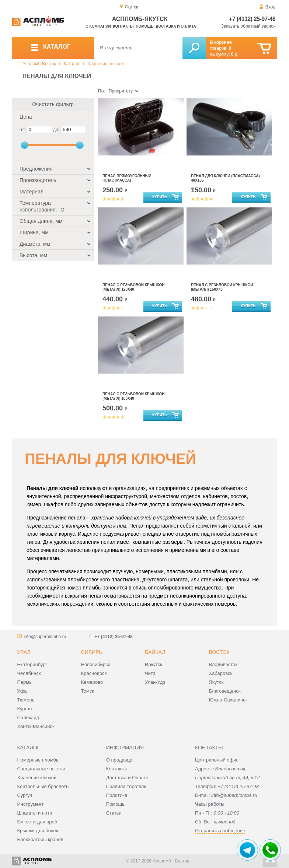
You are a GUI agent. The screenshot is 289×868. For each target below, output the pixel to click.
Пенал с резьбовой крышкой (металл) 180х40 (133, 396)
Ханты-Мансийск (36, 726)
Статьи (114, 813)
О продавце (119, 760)
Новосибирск (96, 664)
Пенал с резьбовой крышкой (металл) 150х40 (222, 287)
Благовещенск (224, 691)
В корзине (221, 42)
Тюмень (26, 700)
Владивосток (223, 664)
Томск (88, 691)
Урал (24, 652)
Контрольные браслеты (43, 786)
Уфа (22, 691)
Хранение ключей (106, 64)
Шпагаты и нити (34, 813)
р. (235, 54)
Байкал (155, 652)
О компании (98, 26)
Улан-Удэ (155, 682)
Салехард (28, 717)
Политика (117, 795)
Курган (24, 709)
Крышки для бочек (37, 831)
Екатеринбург (32, 664)
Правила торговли (126, 786)
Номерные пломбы (38, 760)
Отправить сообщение (220, 831)
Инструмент (30, 804)
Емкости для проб (37, 822)
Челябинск (29, 673)
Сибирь (92, 652)
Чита (150, 673)
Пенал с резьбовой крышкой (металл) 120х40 (133, 287)
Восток (219, 652)
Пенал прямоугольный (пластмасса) (127, 178)
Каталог (72, 64)
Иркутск (154, 664)
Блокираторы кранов (40, 839)
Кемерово (92, 682)
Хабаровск (220, 673)
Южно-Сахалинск (228, 700)
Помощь (144, 26)
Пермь (24, 682)
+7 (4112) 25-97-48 (252, 19)
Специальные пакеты (41, 769)
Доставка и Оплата (127, 778)
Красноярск (94, 673)
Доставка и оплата (176, 26)
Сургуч (25, 795)
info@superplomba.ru (45, 637)
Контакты (123, 26)
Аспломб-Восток (39, 64)
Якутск (216, 682)
